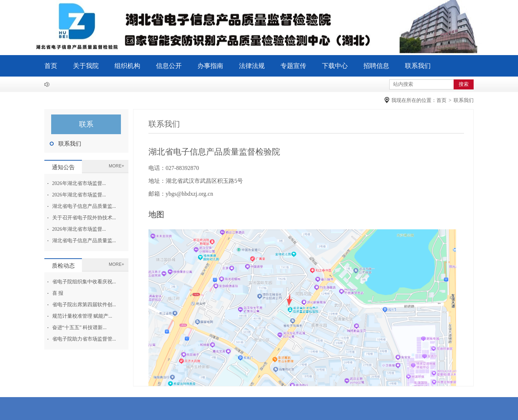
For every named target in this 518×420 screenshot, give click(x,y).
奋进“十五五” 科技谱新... (79, 328)
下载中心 (335, 66)
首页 (51, 66)
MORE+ (116, 166)
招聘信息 (376, 66)
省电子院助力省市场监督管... (84, 339)
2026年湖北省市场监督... (79, 183)
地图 (156, 215)
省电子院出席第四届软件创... (84, 305)
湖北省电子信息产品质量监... (84, 206)
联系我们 (418, 66)
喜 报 (58, 293)
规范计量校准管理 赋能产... (82, 316)
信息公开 (169, 66)
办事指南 (210, 66)
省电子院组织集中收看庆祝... (84, 282)
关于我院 (86, 66)
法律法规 (252, 66)
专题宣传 (293, 66)
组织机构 (127, 66)
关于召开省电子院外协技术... (84, 218)
